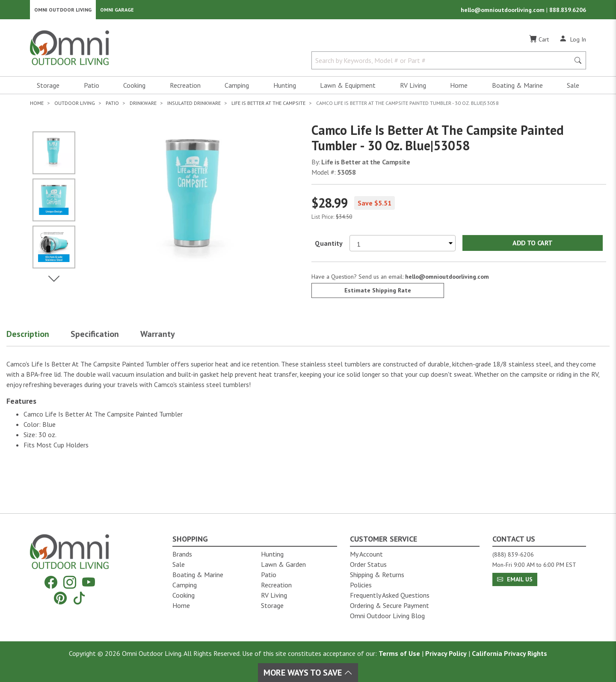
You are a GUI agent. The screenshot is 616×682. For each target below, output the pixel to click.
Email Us (515, 579)
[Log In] (573, 42)
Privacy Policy (446, 653)
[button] (38, 338)
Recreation (185, 88)
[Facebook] (51, 582)
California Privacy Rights (509, 653)
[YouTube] (89, 582)
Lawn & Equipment (348, 88)
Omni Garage (117, 11)
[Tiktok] (79, 598)
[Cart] (539, 42)
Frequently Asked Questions (390, 595)
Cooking (134, 88)
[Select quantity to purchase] (403, 246)
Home (459, 88)
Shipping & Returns (377, 575)
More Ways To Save (308, 673)
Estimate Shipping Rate (378, 293)
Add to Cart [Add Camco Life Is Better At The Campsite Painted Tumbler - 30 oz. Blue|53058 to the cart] (532, 246)
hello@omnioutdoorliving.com (503, 11)
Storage (48, 88)
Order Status (368, 564)
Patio (92, 88)
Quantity (329, 246)
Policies (361, 585)
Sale (573, 88)
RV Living (413, 88)
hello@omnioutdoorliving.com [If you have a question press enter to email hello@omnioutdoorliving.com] (447, 279)
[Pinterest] (60, 598)
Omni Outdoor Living (63, 11)
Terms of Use (399, 653)
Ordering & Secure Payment (389, 605)
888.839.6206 (568, 11)
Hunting (285, 88)
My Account (366, 554)
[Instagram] (70, 582)
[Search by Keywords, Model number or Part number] (443, 63)
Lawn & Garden (283, 564)
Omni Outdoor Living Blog (387, 616)
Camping (237, 88)
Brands (182, 554)
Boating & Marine (517, 88)
